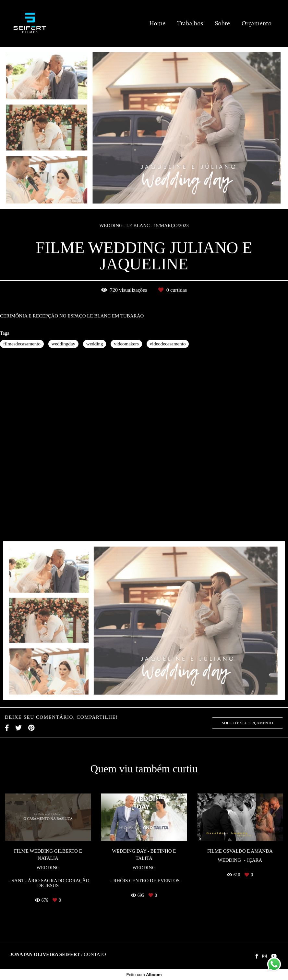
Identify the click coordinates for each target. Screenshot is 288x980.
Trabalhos (190, 23)
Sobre (222, 23)
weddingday (63, 344)
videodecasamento (168, 344)
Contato (95, 954)
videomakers (126, 344)
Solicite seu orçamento (247, 723)
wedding (95, 344)
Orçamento (257, 23)
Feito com (144, 975)
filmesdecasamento (22, 344)
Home (157, 23)
